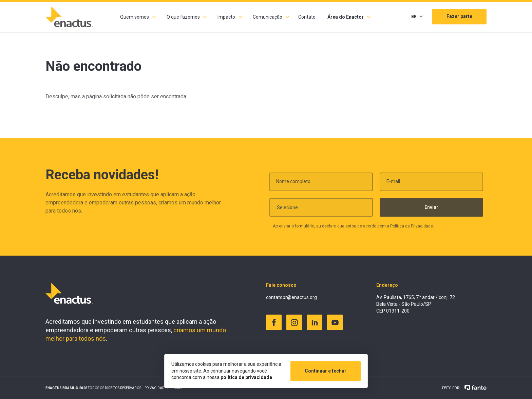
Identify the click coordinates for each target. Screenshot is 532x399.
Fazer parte (459, 16)
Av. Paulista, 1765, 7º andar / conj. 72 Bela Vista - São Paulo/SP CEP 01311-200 (416, 304)
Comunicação (268, 17)
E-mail (393, 184)
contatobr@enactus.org (291, 297)
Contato (307, 17)
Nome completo (293, 184)
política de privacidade (246, 377)
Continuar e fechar (326, 371)
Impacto (226, 17)
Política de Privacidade (412, 229)
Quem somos (135, 17)
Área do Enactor (346, 17)
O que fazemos (183, 17)
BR (414, 17)
